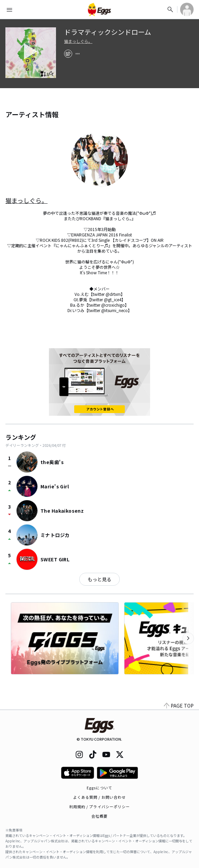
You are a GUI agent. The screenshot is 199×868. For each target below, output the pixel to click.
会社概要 (99, 816)
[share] (68, 54)
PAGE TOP (179, 706)
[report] (78, 54)
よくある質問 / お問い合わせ (100, 797)
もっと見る (99, 579)
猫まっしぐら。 (78, 41)
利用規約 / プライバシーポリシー (100, 807)
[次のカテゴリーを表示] (188, 638)
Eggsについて (99, 788)
